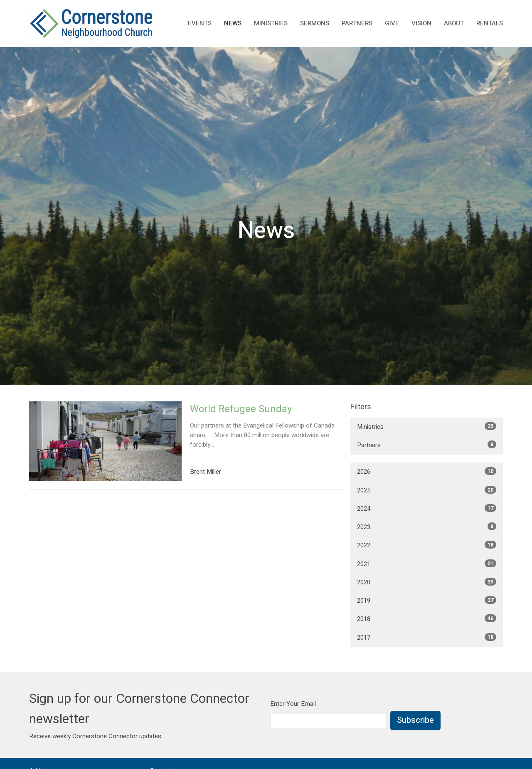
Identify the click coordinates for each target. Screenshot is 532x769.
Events (200, 23)
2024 (427, 509)
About (454, 23)
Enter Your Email (293, 704)
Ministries (271, 23)
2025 (427, 490)
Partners (357, 23)
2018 (427, 619)
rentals (490, 23)
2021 (427, 564)
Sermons (315, 23)
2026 (427, 472)
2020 (427, 582)
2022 (427, 545)
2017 (427, 638)
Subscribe (415, 720)
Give (392, 23)
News (233, 23)
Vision (421, 23)
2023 (427, 527)
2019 (427, 601)
